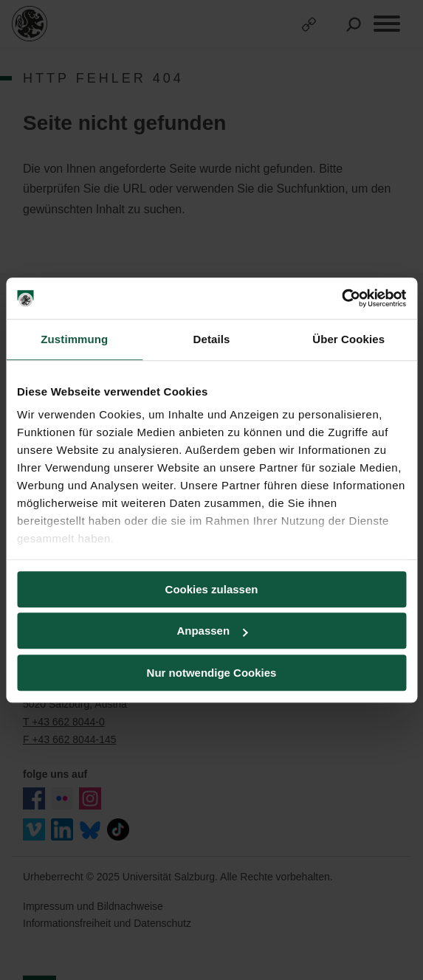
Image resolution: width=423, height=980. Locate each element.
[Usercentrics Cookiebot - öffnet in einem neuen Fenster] (341, 298)
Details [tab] (212, 339)
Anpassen (212, 631)
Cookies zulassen (212, 589)
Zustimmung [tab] (74, 339)
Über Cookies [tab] (348, 339)
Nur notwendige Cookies (212, 673)
